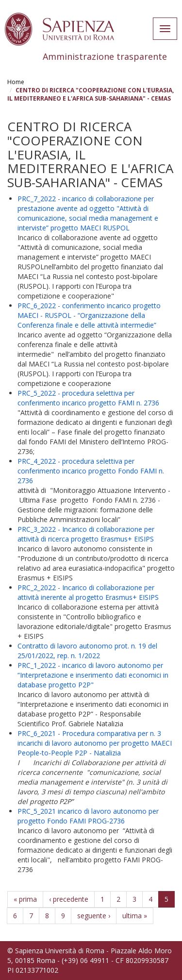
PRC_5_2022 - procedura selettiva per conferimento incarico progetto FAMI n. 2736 (88, 398)
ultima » (135, 916)
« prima (25, 899)
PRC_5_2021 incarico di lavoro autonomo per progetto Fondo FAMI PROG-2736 (88, 816)
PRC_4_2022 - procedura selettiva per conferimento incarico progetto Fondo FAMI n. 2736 (91, 471)
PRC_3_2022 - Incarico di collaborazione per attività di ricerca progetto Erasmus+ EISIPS (86, 534)
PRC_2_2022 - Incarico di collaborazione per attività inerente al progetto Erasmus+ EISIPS (88, 592)
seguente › (94, 916)
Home (16, 82)
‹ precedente (69, 899)
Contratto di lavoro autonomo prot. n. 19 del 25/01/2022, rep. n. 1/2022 (87, 651)
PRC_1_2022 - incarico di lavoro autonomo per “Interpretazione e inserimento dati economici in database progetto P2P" (93, 675)
